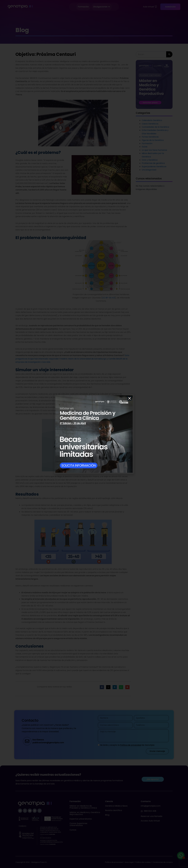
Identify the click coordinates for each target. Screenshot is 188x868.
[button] (130, 398)
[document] (94, 434)
